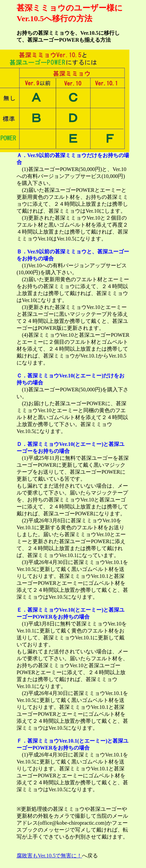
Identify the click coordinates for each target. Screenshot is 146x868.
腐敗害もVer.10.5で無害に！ (49, 856)
